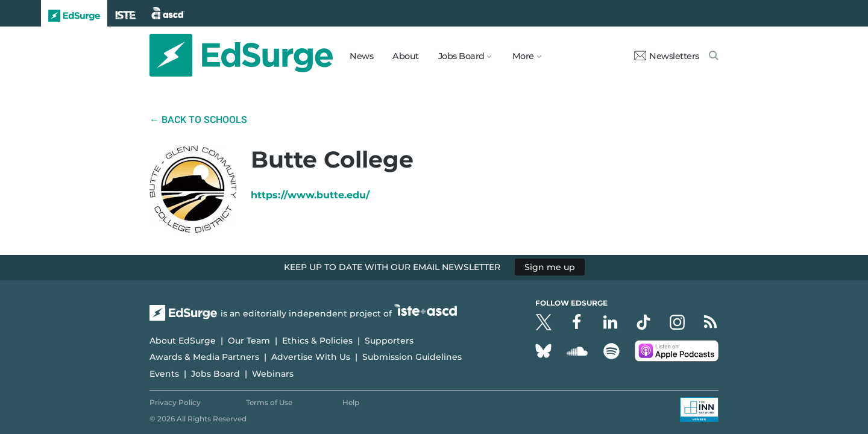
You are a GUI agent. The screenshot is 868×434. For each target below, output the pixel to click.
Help (351, 402)
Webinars (273, 374)
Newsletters (667, 56)
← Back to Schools (198, 120)
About (406, 56)
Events (164, 374)
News (361, 56)
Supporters (389, 341)
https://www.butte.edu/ (310, 195)
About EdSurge (183, 341)
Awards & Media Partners (204, 357)
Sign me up (550, 267)
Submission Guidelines (412, 357)
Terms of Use (269, 402)
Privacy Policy (175, 402)
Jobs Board (215, 374)
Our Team (249, 341)
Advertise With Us (311, 357)
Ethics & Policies (317, 341)
